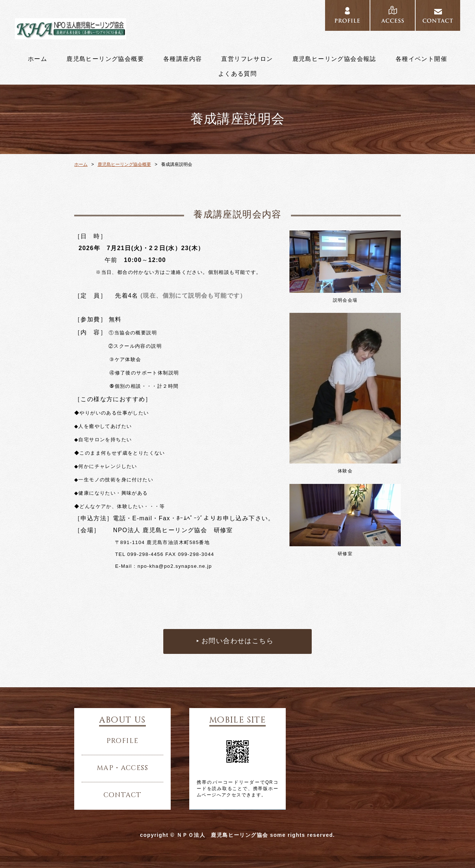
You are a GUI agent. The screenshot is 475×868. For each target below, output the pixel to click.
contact (123, 795)
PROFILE (347, 16)
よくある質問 (237, 74)
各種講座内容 (183, 59)
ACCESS (393, 16)
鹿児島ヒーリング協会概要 (105, 59)
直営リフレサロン (247, 59)
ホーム (37, 59)
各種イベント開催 (421, 59)
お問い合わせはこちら (237, 641)
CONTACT (438, 16)
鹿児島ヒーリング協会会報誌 (334, 59)
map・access (122, 768)
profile (123, 741)
